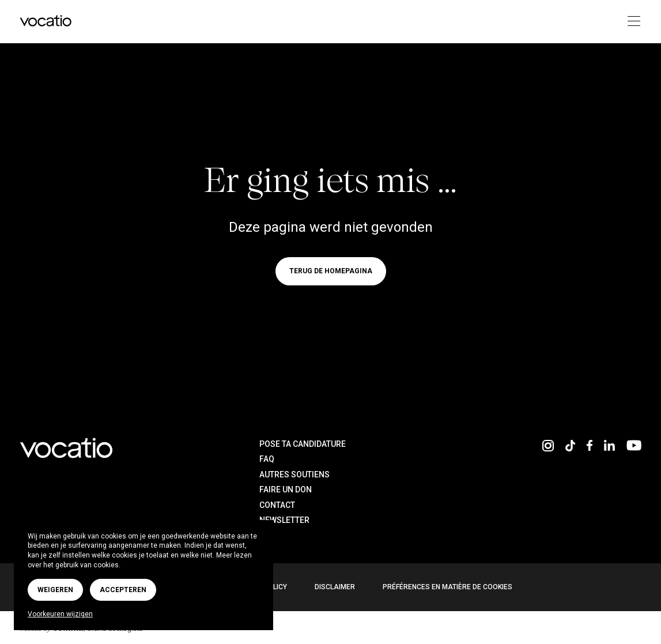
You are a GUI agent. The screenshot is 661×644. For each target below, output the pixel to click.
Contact (277, 505)
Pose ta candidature (303, 444)
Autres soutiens (294, 474)
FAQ (267, 459)
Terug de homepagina (331, 271)
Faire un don (286, 489)
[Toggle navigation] (631, 22)
